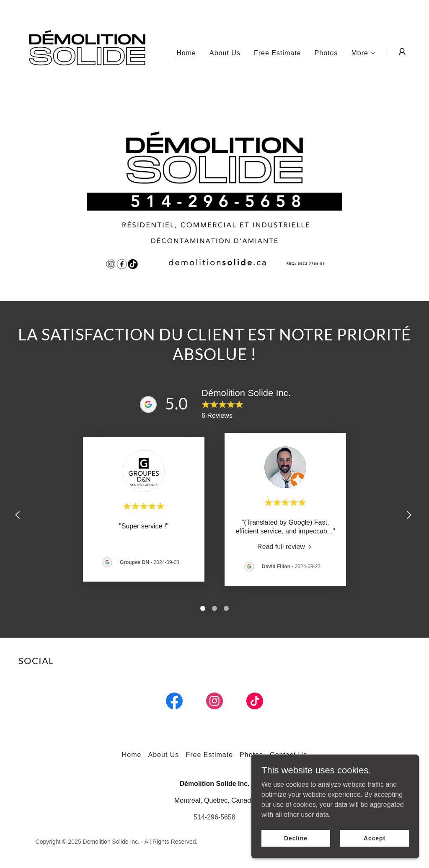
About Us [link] (225, 53)
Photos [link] (326, 53)
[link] (87, 51)
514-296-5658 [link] (214, 817)
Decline (296, 838)
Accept (375, 838)
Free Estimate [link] (278, 53)
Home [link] (186, 53)
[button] (364, 53)
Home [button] (132, 755)
